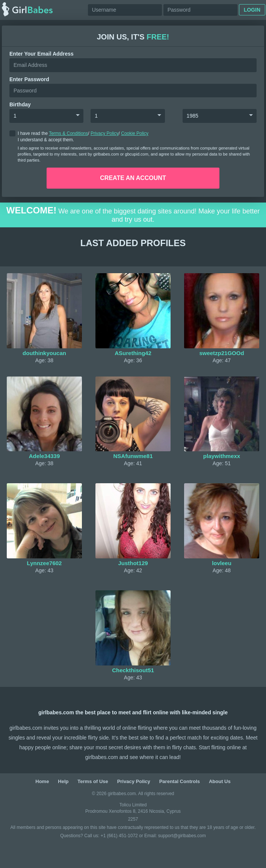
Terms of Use (93, 781)
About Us (220, 781)
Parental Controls (180, 781)
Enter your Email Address (42, 54)
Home (42, 781)
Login (252, 10)
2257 (133, 819)
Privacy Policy (105, 133)
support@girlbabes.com (182, 836)
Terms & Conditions (68, 133)
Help (63, 781)
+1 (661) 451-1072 (120, 836)
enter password (29, 79)
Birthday (20, 104)
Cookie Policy (135, 133)
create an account (133, 178)
